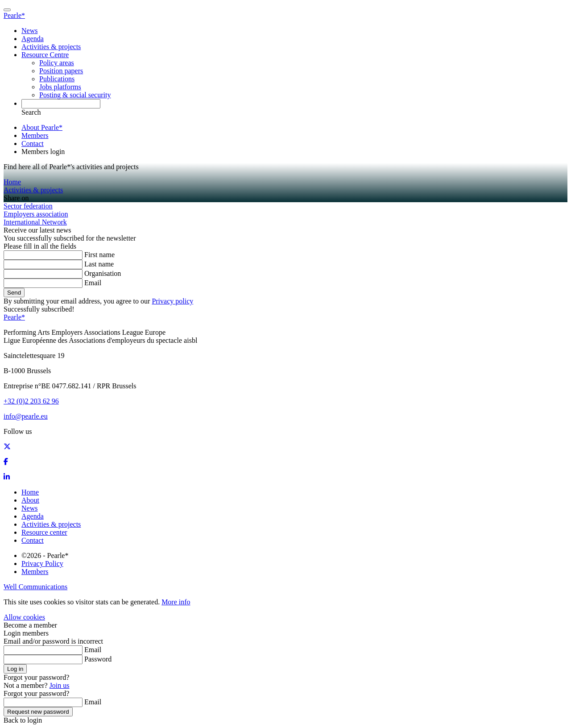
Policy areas (57, 63)
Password (98, 659)
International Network (35, 222)
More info (176, 602)
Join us (60, 685)
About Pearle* (42, 127)
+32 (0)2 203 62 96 (31, 401)
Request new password (38, 712)
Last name (99, 264)
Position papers (61, 71)
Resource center (44, 532)
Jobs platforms (60, 87)
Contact (33, 144)
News (29, 31)
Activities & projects (51, 47)
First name (99, 255)
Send (14, 293)
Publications (57, 79)
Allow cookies (24, 617)
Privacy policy (172, 301)
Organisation (103, 273)
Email (93, 283)
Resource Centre (45, 55)
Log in (15, 669)
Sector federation (28, 206)
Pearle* (14, 15)
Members (35, 135)
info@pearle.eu (26, 416)
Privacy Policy (42, 564)
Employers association (36, 214)
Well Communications (35, 587)
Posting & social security (75, 95)
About (30, 500)
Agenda (33, 39)
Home (30, 492)
